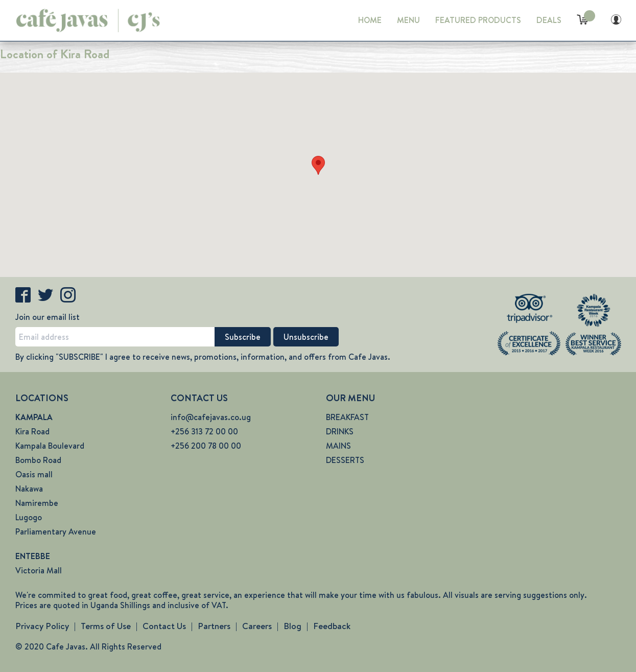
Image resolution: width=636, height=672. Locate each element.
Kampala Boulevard (50, 446)
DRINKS (340, 432)
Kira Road (32, 432)
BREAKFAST (347, 417)
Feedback (332, 626)
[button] (318, 165)
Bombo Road (38, 460)
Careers (257, 626)
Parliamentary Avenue (56, 532)
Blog (292, 626)
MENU (408, 20)
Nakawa (29, 489)
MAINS (338, 446)
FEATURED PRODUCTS (478, 20)
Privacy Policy (42, 626)
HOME (370, 20)
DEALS (549, 20)
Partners (214, 626)
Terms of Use (106, 626)
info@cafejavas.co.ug (211, 417)
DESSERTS (345, 460)
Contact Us (164, 626)
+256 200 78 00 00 (206, 446)
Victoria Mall (39, 571)
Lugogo (29, 517)
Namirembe (37, 503)
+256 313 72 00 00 (204, 432)
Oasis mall (34, 474)
